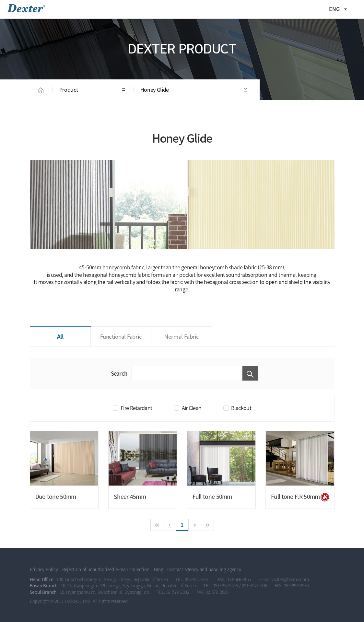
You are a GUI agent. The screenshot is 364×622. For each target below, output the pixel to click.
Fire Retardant (136, 408)
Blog (159, 569)
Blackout (241, 408)
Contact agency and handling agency (204, 569)
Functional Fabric (121, 336)
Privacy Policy (44, 569)
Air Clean (192, 408)
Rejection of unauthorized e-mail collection (106, 569)
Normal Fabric (182, 336)
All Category (356, 9)
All (60, 336)
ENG (334, 9)
